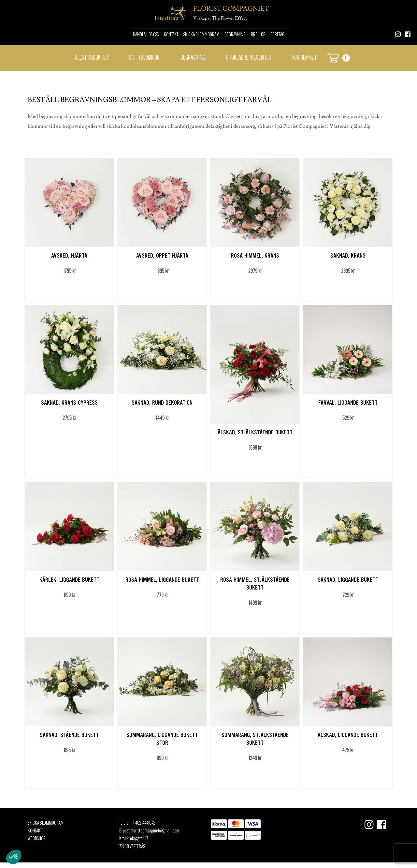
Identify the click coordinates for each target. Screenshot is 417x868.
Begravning (235, 35)
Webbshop (36, 839)
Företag (277, 35)
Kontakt (171, 35)
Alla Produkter (92, 58)
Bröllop (258, 35)
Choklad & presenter (249, 58)
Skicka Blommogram (201, 35)
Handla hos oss (146, 35)
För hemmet (304, 58)
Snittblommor (144, 58)
